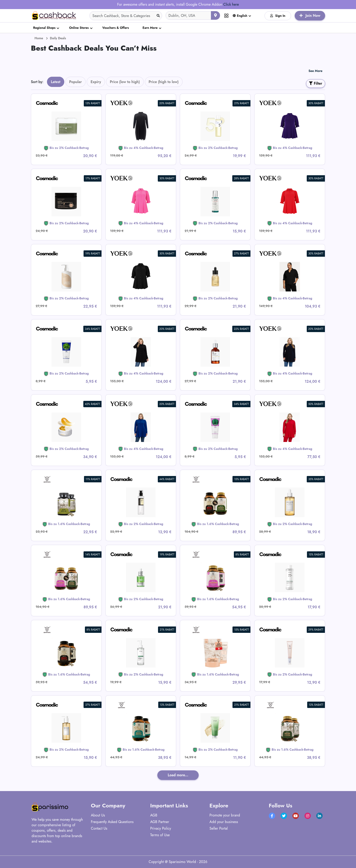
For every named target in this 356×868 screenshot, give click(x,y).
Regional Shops (44, 28)
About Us (98, 815)
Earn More (150, 28)
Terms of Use (160, 835)
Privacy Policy (161, 828)
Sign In (278, 16)
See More (315, 71)
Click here (231, 4)
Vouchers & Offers (116, 28)
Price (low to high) (125, 82)
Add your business (224, 822)
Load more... (178, 775)
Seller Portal (219, 828)
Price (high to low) (164, 82)
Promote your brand (225, 815)
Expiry (96, 82)
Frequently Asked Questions (112, 822)
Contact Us (99, 828)
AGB (154, 815)
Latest (56, 82)
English (240, 16)
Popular (76, 82)
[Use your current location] (215, 15)
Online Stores (79, 28)
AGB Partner (160, 822)
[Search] (126, 16)
